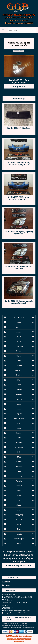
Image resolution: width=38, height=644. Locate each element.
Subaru (19, 519)
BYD (19, 341)
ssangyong (19, 515)
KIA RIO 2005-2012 (19, 51)
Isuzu (19, 404)
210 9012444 (11, 18)
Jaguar (19, 414)
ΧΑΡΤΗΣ (7, 585)
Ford (19, 385)
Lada (19, 428)
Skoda (19, 505)
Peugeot (19, 476)
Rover (19, 491)
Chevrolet (19, 346)
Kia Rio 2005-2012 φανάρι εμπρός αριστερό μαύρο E (19, 302)
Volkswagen (19, 539)
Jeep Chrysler (19, 418)
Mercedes (19, 447)
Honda (19, 394)
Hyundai (19, 399)
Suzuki (19, 524)
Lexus (19, 438)
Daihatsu (19, 370)
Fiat (19, 380)
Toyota (19, 534)
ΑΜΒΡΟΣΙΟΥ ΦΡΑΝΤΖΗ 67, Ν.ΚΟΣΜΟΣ (19, 15)
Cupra (19, 356)
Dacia (19, 361)
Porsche (19, 481)
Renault (19, 486)
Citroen (19, 351)
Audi (19, 322)
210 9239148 (22, 18)
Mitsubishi (19, 462)
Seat (19, 500)
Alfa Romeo (19, 317)
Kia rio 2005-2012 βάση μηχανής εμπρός (19, 44)
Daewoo (19, 365)
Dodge (19, 375)
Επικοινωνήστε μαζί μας (19, 565)
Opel (19, 471)
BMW (19, 337)
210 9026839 (22, 20)
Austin (19, 327)
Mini (19, 457)
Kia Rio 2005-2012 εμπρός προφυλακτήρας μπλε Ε (19, 163)
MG (19, 452)
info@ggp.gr (7, 600)
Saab (19, 495)
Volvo (19, 543)
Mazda (19, 442)
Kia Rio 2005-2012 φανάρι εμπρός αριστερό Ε (19, 233)
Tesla (19, 529)
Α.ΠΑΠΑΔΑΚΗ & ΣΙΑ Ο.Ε (11, 594)
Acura (19, 332)
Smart (19, 510)
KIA (19, 423)
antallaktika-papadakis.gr (22, 636)
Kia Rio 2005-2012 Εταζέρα (19, 128)
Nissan (19, 466)
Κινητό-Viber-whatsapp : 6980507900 (19, 23)
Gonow (19, 390)
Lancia (19, 433)
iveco (19, 409)
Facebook (6, 582)
